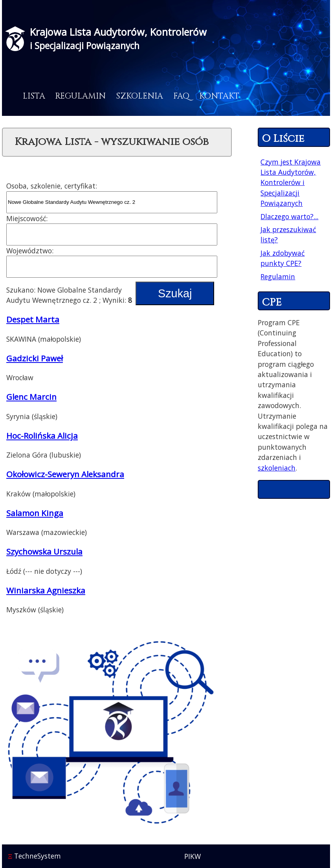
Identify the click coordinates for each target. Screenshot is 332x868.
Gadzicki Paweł (35, 358)
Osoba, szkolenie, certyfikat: (52, 186)
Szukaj (175, 293)
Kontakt (219, 96)
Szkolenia (139, 96)
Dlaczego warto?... (289, 216)
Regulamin (80, 96)
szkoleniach (277, 468)
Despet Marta (33, 319)
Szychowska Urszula (44, 551)
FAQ (181, 96)
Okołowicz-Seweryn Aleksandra (65, 474)
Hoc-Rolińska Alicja (42, 436)
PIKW (193, 856)
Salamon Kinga (35, 513)
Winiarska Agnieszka (46, 590)
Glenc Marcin (31, 397)
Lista (34, 96)
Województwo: (30, 251)
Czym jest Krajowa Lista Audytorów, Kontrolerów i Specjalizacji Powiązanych (291, 183)
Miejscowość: (27, 218)
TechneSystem (34, 856)
